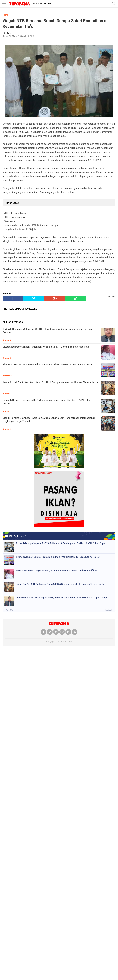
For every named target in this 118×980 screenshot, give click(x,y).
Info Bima (67, 642)
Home (5, 15)
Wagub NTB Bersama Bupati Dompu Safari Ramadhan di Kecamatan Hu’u (55, 23)
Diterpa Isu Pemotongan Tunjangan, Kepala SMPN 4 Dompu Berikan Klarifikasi (46, 347)
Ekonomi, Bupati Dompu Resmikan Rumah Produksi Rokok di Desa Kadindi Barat (48, 365)
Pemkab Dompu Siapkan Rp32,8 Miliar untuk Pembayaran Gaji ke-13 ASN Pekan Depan (47, 402)
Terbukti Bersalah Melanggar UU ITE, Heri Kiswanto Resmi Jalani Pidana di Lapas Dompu (48, 331)
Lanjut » (110, 610)
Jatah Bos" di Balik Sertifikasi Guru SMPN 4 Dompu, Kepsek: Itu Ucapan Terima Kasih (50, 382)
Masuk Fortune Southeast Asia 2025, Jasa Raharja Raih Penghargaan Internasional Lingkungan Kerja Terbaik (49, 420)
